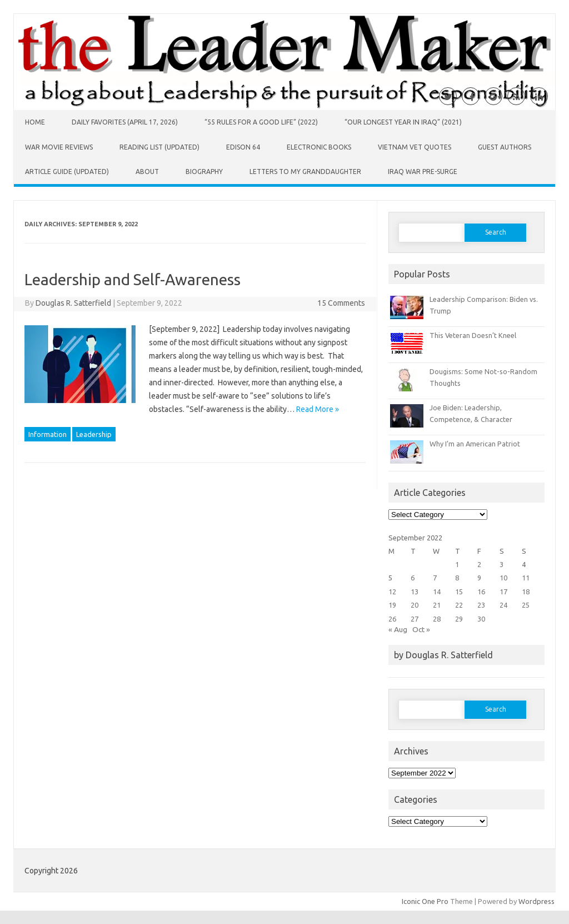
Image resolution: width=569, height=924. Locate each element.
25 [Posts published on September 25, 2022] (526, 605)
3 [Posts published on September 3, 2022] (501, 564)
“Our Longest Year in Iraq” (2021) (403, 122)
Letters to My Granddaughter (305, 172)
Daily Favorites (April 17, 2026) (125, 122)
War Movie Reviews (59, 147)
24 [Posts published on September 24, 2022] (503, 605)
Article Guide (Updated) (67, 172)
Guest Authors (505, 147)
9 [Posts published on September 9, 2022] (479, 578)
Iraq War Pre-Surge (423, 172)
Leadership (94, 434)
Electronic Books (319, 147)
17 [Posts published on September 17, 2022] (503, 592)
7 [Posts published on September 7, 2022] (435, 578)
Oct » (421, 629)
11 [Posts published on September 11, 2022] (526, 578)
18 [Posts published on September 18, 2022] (526, 592)
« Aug (398, 629)
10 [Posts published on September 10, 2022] (503, 578)
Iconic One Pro (425, 901)
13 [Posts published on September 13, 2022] (415, 592)
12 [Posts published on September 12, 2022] (392, 592)
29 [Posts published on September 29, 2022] (459, 619)
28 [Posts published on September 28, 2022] (437, 619)
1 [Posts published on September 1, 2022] (457, 564)
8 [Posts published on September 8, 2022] (457, 578)
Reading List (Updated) (159, 147)
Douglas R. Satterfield (73, 303)
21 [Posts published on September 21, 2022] (437, 605)
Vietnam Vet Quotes (415, 147)
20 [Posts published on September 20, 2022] (415, 605)
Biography (204, 172)
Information (48, 434)
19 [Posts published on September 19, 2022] (392, 605)
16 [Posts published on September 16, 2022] (481, 592)
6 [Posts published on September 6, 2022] (413, 578)
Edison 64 (243, 147)
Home (35, 122)
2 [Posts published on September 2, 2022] (479, 564)
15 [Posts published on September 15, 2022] (459, 592)
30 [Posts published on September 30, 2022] (481, 619)
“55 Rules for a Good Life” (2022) (261, 122)
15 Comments (341, 303)
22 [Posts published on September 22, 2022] (459, 605)
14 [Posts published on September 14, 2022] (437, 592)
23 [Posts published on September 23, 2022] (481, 605)
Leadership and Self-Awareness (133, 279)
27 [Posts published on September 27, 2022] (415, 619)
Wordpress (536, 901)
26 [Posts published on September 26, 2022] (392, 619)
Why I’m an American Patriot (475, 444)
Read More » (318, 409)
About (147, 172)
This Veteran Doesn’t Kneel (473, 335)
